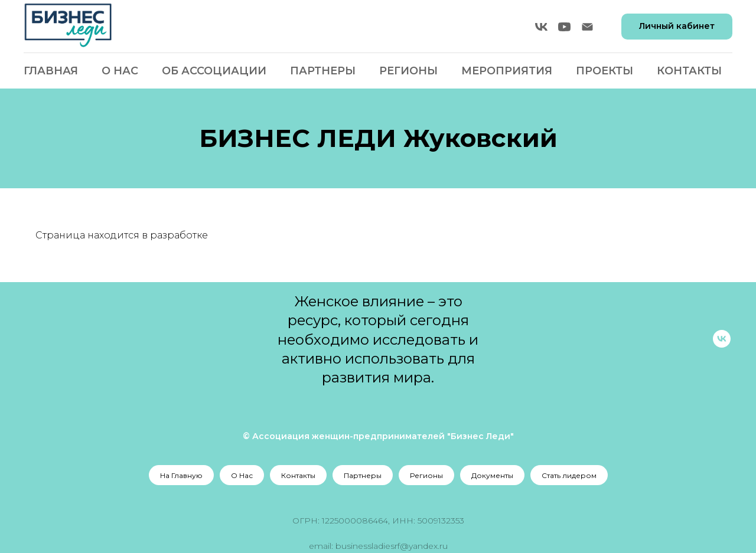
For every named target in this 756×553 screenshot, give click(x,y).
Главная (51, 71)
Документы (492, 475)
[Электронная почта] (587, 27)
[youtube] (564, 27)
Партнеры (323, 71)
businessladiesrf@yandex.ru (392, 546)
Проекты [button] (605, 71)
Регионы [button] (408, 71)
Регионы (426, 475)
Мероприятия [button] (507, 71)
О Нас (120, 71)
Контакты (689, 71)
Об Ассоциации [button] (214, 71)
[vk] (541, 27)
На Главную (181, 475)
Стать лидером (569, 475)
